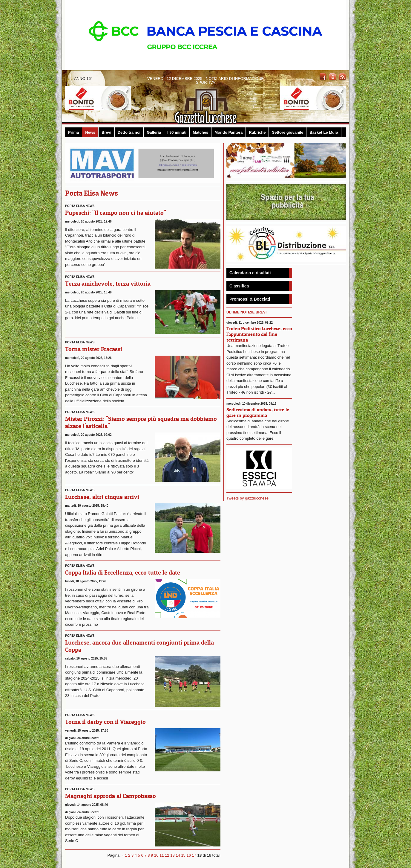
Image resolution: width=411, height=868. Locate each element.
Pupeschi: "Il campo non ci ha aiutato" (116, 213)
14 (178, 855)
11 (162, 855)
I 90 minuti (177, 132)
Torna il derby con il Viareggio (105, 722)
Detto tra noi (129, 132)
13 (172, 855)
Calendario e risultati (250, 273)
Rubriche (257, 132)
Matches (200, 132)
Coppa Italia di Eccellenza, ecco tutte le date (123, 572)
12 (167, 855)
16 (188, 855)
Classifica (239, 286)
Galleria (154, 132)
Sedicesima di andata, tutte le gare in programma (258, 412)
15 (183, 855)
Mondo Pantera (228, 132)
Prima (73, 132)
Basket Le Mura (324, 132)
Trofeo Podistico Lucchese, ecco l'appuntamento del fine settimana (259, 334)
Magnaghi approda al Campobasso (111, 796)
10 (156, 855)
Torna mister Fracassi (94, 349)
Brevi (106, 132)
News (90, 132)
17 (194, 855)
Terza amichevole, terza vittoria (108, 284)
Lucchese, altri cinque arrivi (102, 497)
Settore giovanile (287, 132)
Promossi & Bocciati (250, 299)
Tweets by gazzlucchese (247, 498)
